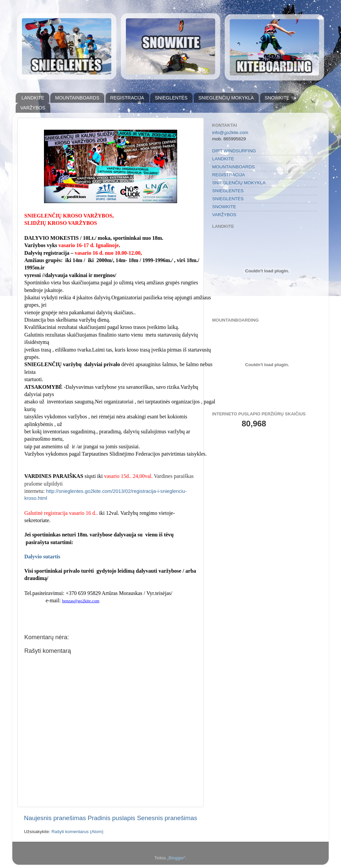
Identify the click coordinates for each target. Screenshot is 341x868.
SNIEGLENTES (228, 191)
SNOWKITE (277, 98)
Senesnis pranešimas (167, 818)
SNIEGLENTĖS (171, 98)
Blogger (176, 858)
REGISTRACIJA (127, 98)
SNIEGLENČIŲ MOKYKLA (226, 98)
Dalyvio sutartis (42, 557)
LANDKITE (33, 98)
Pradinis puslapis (111, 818)
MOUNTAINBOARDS (77, 98)
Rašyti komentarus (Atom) (78, 832)
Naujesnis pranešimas (55, 818)
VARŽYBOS (33, 108)
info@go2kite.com (230, 133)
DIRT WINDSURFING (234, 151)
